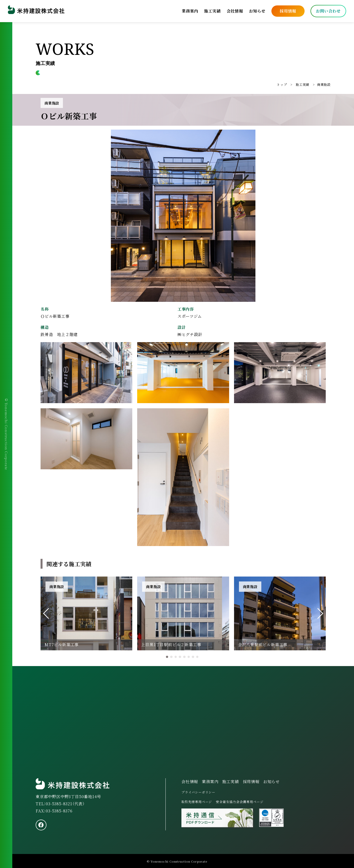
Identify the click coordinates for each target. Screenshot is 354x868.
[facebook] (41, 825)
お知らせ (257, 11)
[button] (46, 613)
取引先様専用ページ (197, 802)
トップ (282, 84)
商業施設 (324, 84)
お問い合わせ (328, 11)
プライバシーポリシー (198, 792)
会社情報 (235, 11)
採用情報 (288, 11)
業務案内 (190, 11)
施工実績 (212, 11)
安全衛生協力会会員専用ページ (240, 802)
